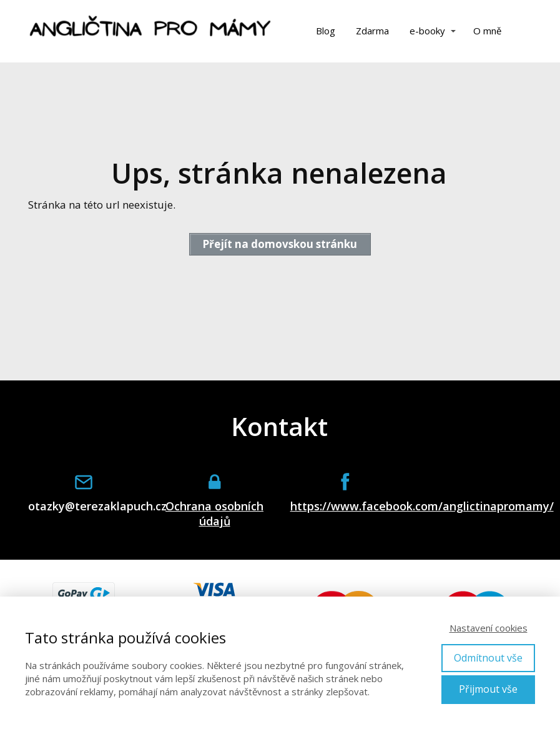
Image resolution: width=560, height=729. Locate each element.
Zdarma (372, 31)
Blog (326, 31)
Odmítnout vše (488, 658)
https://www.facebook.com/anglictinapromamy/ (346, 506)
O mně (487, 31)
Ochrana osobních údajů (214, 513)
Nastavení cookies (489, 628)
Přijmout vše (488, 689)
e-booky (427, 31)
